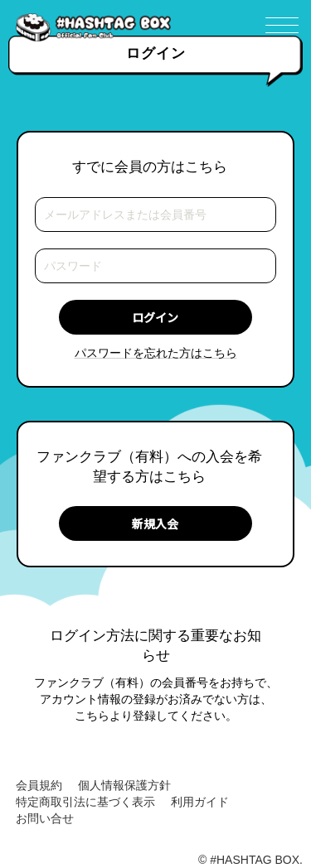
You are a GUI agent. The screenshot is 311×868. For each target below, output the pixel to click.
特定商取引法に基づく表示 (85, 802)
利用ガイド (200, 802)
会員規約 (39, 785)
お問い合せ (45, 818)
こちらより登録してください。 (156, 716)
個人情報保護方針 (124, 785)
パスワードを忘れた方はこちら (156, 353)
